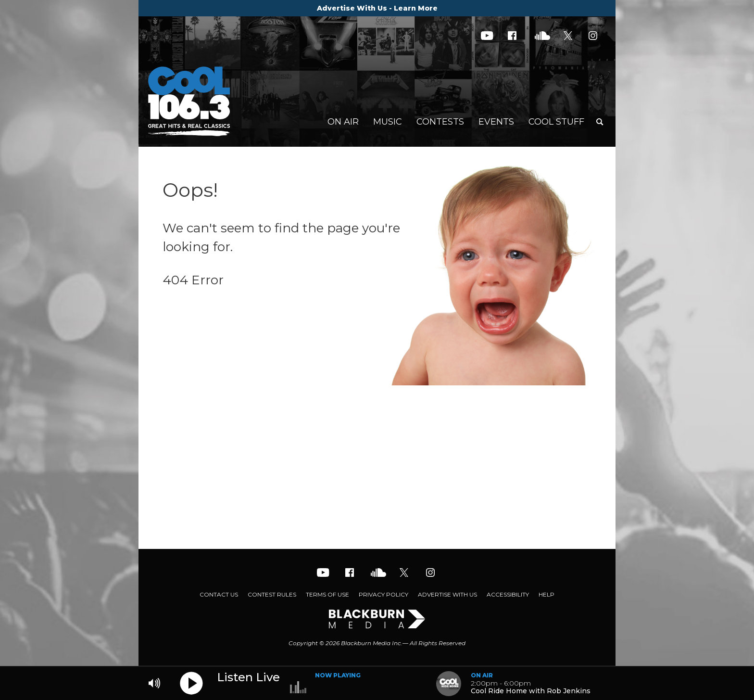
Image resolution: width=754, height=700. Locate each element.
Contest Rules (272, 594)
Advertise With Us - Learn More (377, 8)
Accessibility (508, 594)
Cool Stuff (556, 122)
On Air (343, 122)
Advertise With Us (447, 594)
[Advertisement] (377, 472)
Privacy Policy (383, 594)
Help (547, 594)
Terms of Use (327, 594)
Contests (440, 122)
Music (388, 122)
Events (496, 122)
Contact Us (219, 594)
